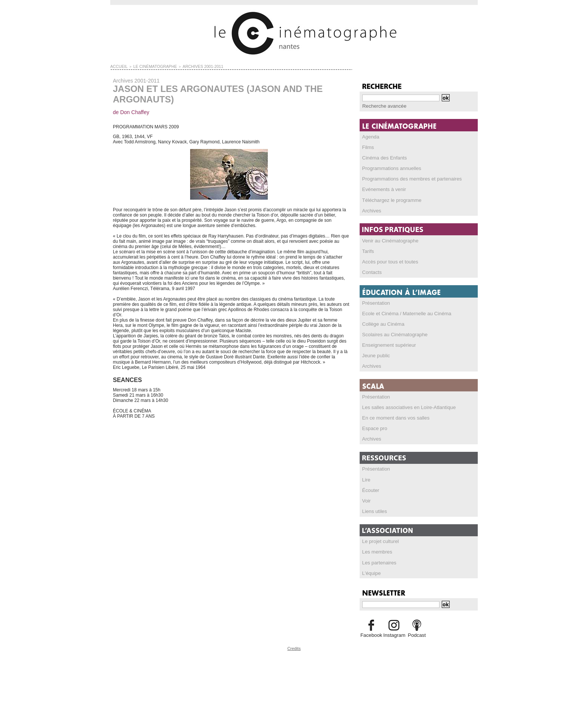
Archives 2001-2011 (190, 66)
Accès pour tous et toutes (388, 261)
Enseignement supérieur (387, 344)
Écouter (370, 488)
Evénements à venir (382, 189)
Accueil (118, 66)
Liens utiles (373, 509)
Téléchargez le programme (389, 199)
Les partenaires (378, 560)
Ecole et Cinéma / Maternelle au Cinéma (403, 312)
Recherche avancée (382, 106)
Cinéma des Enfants (382, 157)
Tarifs (368, 250)
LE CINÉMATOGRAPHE (149, 66)
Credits (294, 646)
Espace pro (374, 427)
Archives (371, 210)
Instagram (394, 633)
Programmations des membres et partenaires (407, 178)
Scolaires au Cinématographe (392, 333)
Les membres (376, 550)
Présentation (375, 302)
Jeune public (375, 354)
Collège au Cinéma (381, 323)
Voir (366, 499)
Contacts (371, 271)
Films (368, 147)
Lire (366, 478)
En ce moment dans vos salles (393, 416)
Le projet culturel (379, 539)
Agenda (370, 136)
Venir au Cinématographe (388, 240)
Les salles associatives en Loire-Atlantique (405, 406)
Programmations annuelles (389, 168)
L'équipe (371, 571)
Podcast (417, 633)
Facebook (371, 633)
